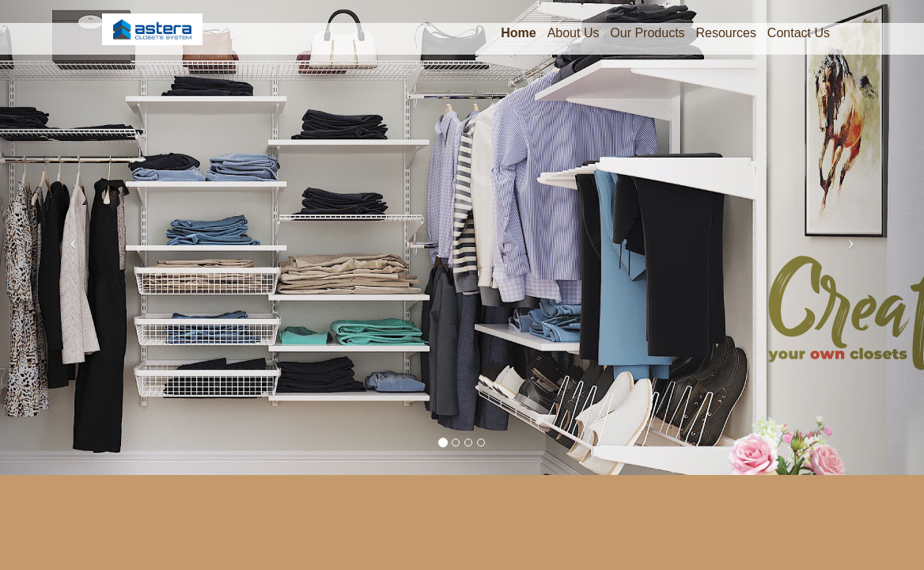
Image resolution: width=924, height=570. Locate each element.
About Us (574, 33)
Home (518, 33)
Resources (725, 33)
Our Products (647, 33)
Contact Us (799, 33)
